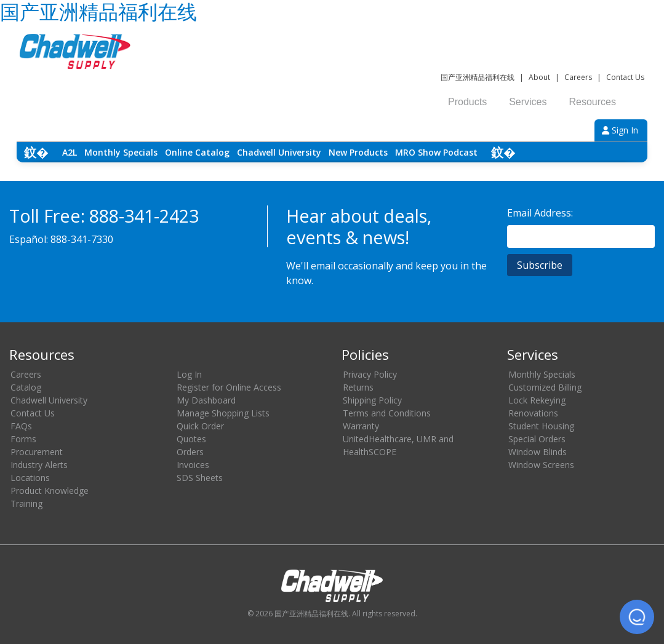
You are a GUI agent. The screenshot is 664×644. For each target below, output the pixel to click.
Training (26, 503)
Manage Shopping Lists (223, 413)
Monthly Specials (121, 152)
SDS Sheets (200, 478)
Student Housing (541, 426)
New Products (358, 152)
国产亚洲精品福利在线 (478, 77)
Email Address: (540, 213)
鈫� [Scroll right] (503, 152)
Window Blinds (538, 452)
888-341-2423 (144, 216)
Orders (190, 452)
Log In (189, 374)
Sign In (620, 130)
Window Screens (541, 465)
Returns (358, 387)
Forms (23, 439)
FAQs (21, 426)
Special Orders (537, 439)
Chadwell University (279, 152)
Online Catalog (197, 152)
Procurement (37, 452)
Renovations (533, 413)
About (539, 77)
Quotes (191, 439)
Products (467, 102)
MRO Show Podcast (436, 152)
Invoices (193, 465)
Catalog (26, 387)
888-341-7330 (82, 239)
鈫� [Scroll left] (36, 152)
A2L (70, 152)
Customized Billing (545, 387)
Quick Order (200, 426)
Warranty (361, 426)
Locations (30, 478)
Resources (593, 102)
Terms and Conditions (387, 413)
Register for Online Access (229, 387)
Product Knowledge (50, 491)
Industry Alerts (39, 465)
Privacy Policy (370, 374)
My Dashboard (206, 400)
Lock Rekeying (537, 400)
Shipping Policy (372, 400)
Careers (578, 77)
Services (528, 102)
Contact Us (625, 77)
